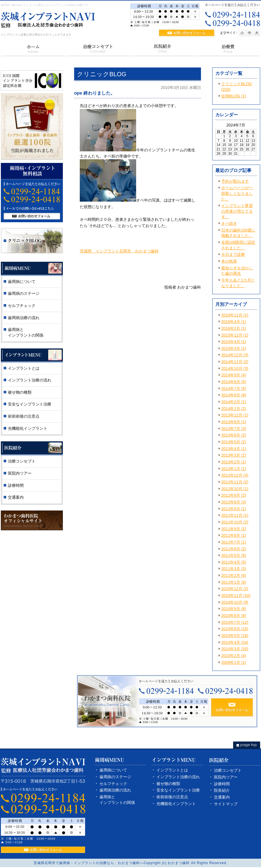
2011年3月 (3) (234, 569)
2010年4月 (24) (235, 642)
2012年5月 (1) (234, 509)
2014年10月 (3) (235, 368)
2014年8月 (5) (234, 382)
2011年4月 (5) (234, 562)
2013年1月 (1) (234, 469)
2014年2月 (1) (234, 402)
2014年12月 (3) (235, 355)
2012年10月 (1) (235, 489)
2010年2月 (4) (234, 656)
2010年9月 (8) (234, 609)
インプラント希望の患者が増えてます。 (237, 211)
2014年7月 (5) (234, 389)
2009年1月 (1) (234, 662)
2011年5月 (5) (234, 555)
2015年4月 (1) (234, 342)
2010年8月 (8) (234, 616)
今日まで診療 (233, 254)
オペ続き (229, 223)
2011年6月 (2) (234, 549)
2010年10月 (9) (235, 602)
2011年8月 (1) (234, 535)
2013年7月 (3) (234, 429)
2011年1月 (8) (234, 582)
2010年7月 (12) (235, 622)
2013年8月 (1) (234, 422)
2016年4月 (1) (234, 322)
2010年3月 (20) (235, 649)
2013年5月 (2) (234, 442)
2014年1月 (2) (234, 409)
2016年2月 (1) (234, 328)
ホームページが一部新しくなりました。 (237, 193)
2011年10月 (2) (235, 522)
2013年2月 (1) (234, 462)
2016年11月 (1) (235, 315)
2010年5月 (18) (235, 636)
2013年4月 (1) (234, 449)
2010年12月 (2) (235, 589)
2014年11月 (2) (235, 362)
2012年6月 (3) (234, 502)
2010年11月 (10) (236, 596)
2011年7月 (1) (234, 542)
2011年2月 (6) (234, 575)
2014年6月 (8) (234, 395)
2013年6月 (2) (234, 435)
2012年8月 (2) (234, 495)
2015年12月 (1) (235, 335)
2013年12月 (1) (235, 415)
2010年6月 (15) (235, 629)
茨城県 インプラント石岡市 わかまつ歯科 (119, 251)
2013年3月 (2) (234, 455)
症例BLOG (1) (234, 96)
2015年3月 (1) (234, 348)
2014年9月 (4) (234, 375)
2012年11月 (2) (235, 482)
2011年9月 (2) (234, 529)
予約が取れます (235, 181)
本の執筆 (229, 261)
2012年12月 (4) (235, 475)
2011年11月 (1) (235, 515)
